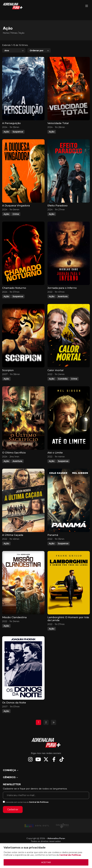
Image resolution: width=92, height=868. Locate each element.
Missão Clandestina (14, 617)
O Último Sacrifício (14, 453)
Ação (6, 132)
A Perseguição (11, 123)
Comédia (63, 379)
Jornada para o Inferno (62, 288)
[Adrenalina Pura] (87, 6)
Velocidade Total (58, 123)
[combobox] (14, 50)
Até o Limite (55, 453)
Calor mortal (55, 370)
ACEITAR (46, 862)
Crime (16, 214)
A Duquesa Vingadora (16, 206)
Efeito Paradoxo (57, 206)
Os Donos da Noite (14, 703)
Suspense (18, 132)
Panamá (53, 535)
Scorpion (8, 370)
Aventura (63, 296)
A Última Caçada (13, 535)
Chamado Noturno (14, 288)
